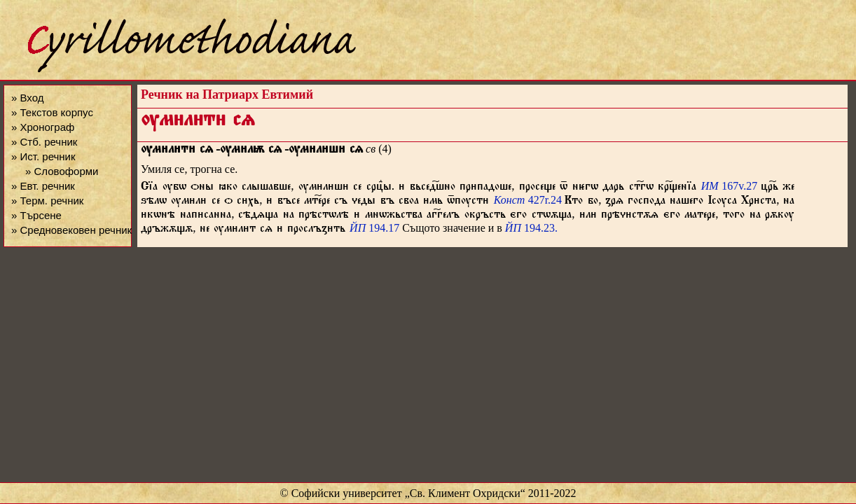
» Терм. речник (47, 201)
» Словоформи (62, 171)
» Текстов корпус (52, 112)
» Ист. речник (43, 156)
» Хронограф (43, 127)
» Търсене (36, 215)
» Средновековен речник (71, 230)
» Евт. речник (43, 186)
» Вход (27, 98)
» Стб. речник (44, 142)
